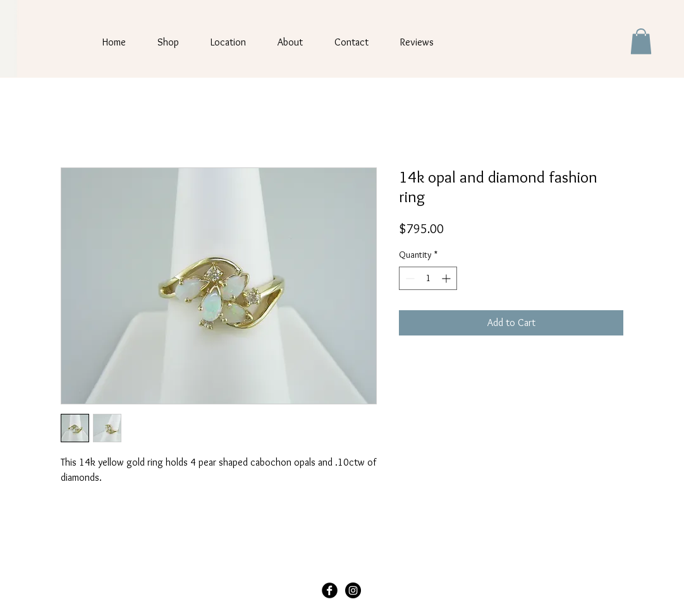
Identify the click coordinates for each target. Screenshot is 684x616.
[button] (641, 41)
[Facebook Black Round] (330, 590)
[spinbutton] (428, 278)
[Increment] (447, 278)
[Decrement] (409, 278)
